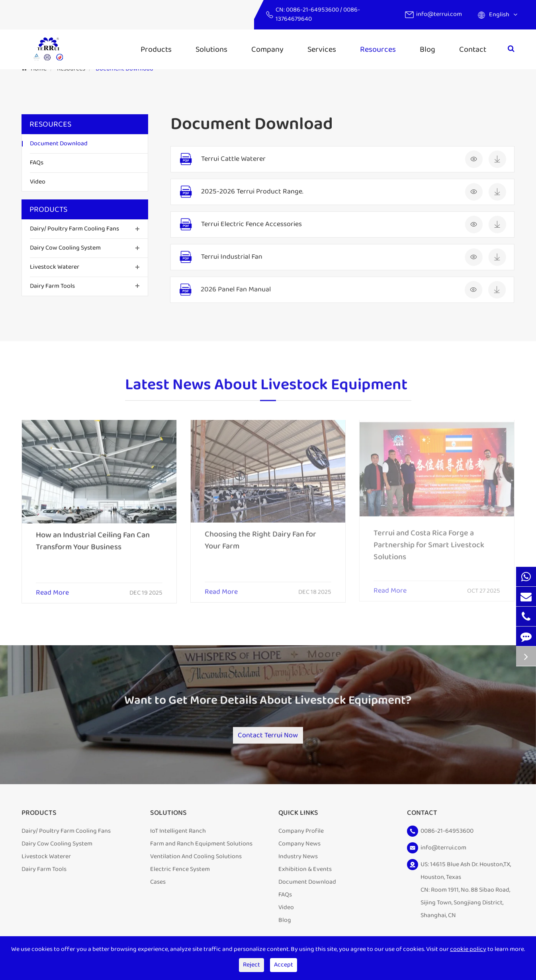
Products (156, 49)
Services (322, 49)
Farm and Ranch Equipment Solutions (201, 850)
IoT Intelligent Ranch (178, 837)
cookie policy (468, 949)
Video (38, 182)
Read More (52, 588)
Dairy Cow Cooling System (65, 248)
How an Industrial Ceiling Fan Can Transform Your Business (93, 536)
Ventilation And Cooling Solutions (196, 863)
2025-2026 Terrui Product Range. (251, 192)
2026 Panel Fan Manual (233, 290)
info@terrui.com (439, 14)
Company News (299, 850)
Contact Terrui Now (268, 737)
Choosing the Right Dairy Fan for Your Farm (260, 535)
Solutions (211, 49)
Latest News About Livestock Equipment (266, 389)
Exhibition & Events (305, 876)
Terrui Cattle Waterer (233, 159)
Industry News (298, 863)
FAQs (37, 163)
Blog (427, 49)
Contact (473, 49)
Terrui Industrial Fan (230, 257)
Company (267, 49)
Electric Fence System (180, 876)
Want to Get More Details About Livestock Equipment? (268, 705)
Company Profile (301, 837)
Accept (284, 965)
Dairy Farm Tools (52, 286)
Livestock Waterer (55, 267)
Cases (158, 888)
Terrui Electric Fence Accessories (250, 225)
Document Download (59, 143)
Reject (251, 965)
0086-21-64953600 (313, 10)
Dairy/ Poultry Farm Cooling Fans (74, 229)
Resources (378, 49)
